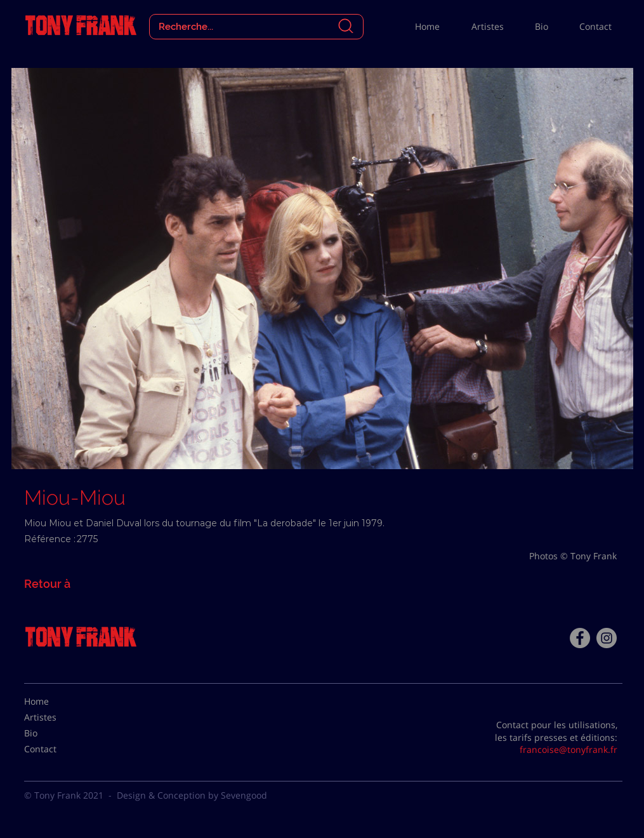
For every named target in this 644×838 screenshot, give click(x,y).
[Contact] (56, 749)
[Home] (56, 702)
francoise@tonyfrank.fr (568, 749)
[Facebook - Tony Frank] (580, 638)
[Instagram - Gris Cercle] (607, 638)
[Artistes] (56, 717)
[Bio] (56, 733)
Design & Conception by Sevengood (192, 795)
